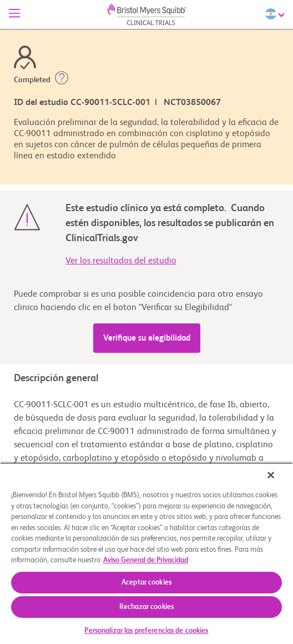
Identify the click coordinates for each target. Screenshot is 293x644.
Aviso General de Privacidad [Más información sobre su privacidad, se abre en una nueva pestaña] (146, 560)
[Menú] (14, 14)
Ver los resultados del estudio (121, 261)
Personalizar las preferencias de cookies (146, 631)
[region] (146, 553)
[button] (62, 80)
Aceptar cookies (146, 583)
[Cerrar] (271, 475)
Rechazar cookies (146, 607)
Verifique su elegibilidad (147, 338)
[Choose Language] (276, 14)
